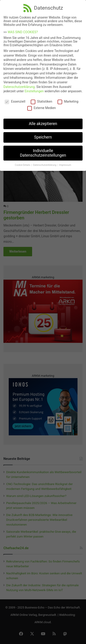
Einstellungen (34, 90)
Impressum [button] (65, 163)
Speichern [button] (43, 135)
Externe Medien (42, 106)
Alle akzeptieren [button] (43, 122)
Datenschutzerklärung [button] (45, 163)
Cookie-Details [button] (23, 163)
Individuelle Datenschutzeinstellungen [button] (43, 151)
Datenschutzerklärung (19, 85)
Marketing (68, 100)
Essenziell (15, 100)
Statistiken (42, 100)
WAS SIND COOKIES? (23, 30)
